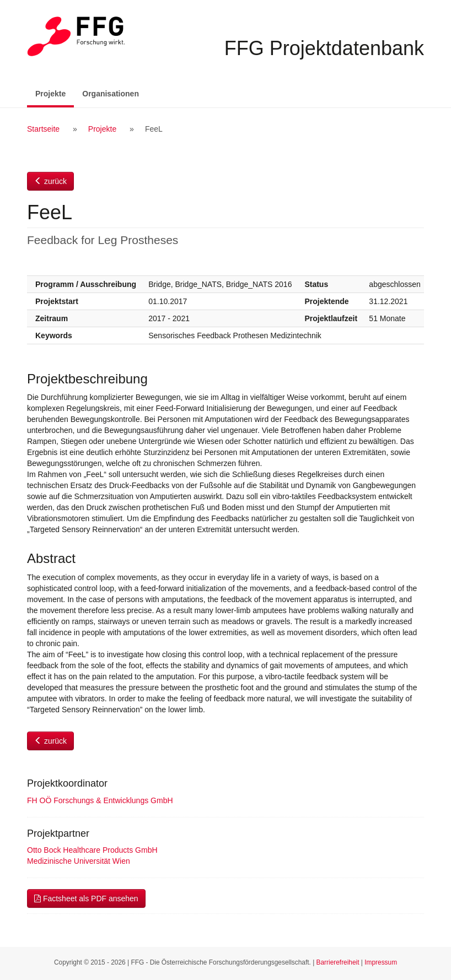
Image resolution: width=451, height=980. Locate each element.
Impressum (381, 962)
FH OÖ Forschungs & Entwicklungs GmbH (100, 800)
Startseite (43, 129)
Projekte (55, 93)
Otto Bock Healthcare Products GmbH (92, 850)
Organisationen (111, 94)
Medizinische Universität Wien (79, 861)
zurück (50, 181)
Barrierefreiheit (338, 962)
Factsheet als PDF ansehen (86, 898)
